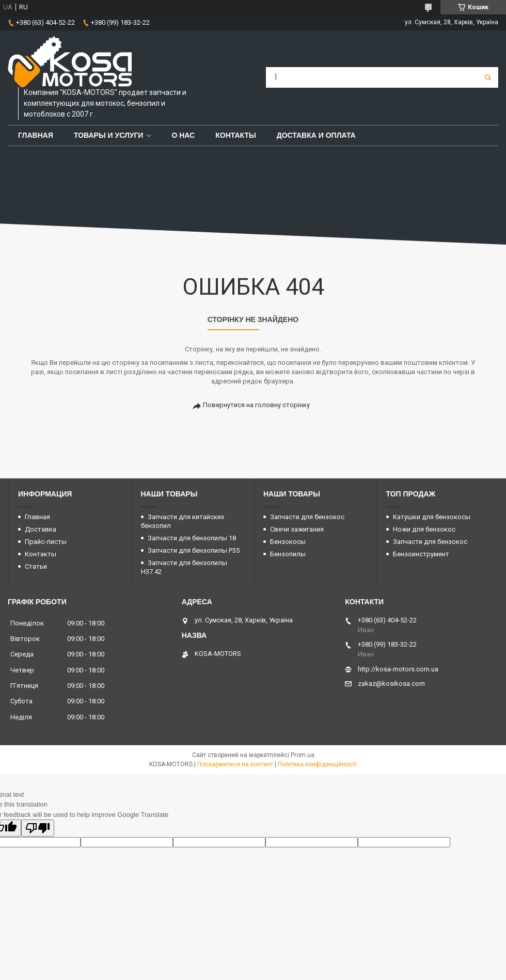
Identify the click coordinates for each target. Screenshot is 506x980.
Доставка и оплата (316, 135)
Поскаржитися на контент (235, 764)
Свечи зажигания (297, 529)
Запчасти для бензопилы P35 (194, 550)
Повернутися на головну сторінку (256, 405)
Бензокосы (288, 542)
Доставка (41, 529)
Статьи (36, 566)
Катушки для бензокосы (432, 517)
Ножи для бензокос (424, 529)
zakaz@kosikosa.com (391, 684)
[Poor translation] (38, 828)
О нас (183, 135)
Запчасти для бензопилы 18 (192, 538)
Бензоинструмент (421, 554)
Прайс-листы (46, 542)
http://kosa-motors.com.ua (398, 669)
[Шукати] (488, 77)
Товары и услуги (109, 135)
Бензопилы (288, 554)
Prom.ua (303, 755)
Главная (36, 135)
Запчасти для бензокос (307, 517)
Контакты (235, 135)
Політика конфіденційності (317, 764)
